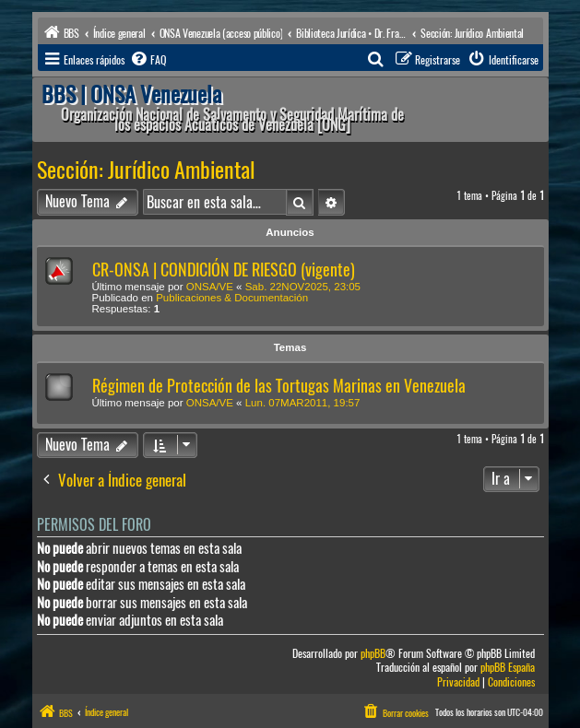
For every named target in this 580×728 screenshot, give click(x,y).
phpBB (373, 654)
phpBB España (508, 668)
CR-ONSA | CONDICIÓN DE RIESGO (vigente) (224, 270)
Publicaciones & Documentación (232, 298)
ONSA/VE (210, 287)
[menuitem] (148, 60)
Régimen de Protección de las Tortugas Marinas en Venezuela (279, 386)
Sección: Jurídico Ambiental (146, 170)
